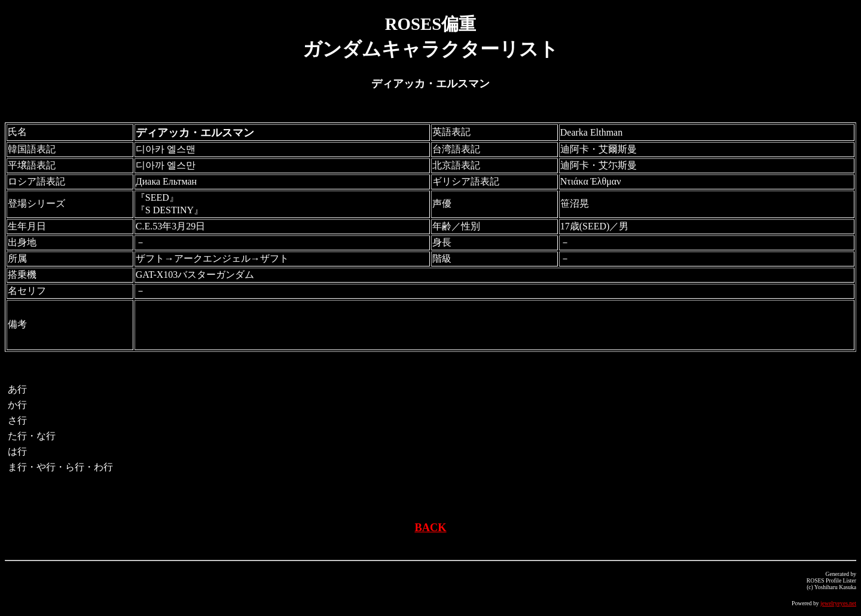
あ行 (17, 389)
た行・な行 (32, 436)
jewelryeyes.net (838, 603)
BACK (430, 528)
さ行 (17, 420)
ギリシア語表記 (466, 181)
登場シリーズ (36, 203)
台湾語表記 (456, 149)
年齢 (442, 226)
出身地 (22, 242)
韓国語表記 (32, 149)
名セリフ (27, 291)
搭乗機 (22, 275)
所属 (17, 258)
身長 (442, 242)
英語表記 (451, 132)
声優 (442, 203)
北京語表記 (456, 165)
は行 (17, 451)
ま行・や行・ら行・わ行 (60, 467)
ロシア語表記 (36, 181)
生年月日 (27, 226)
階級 (442, 258)
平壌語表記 (32, 165)
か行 (17, 405)
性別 (471, 226)
